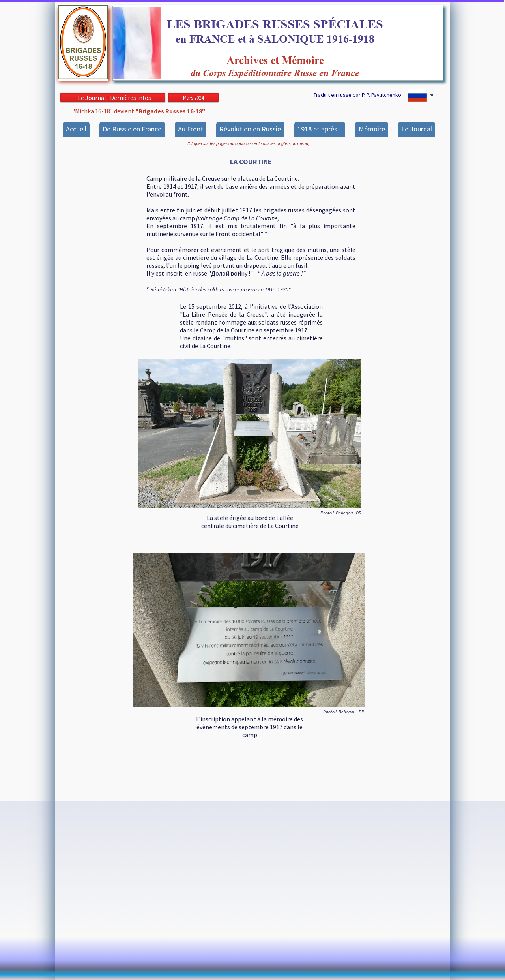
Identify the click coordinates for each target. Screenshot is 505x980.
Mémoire (372, 129)
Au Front (191, 129)
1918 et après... (320, 129)
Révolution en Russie (250, 129)
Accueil (76, 129)
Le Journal (417, 129)
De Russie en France (132, 129)
